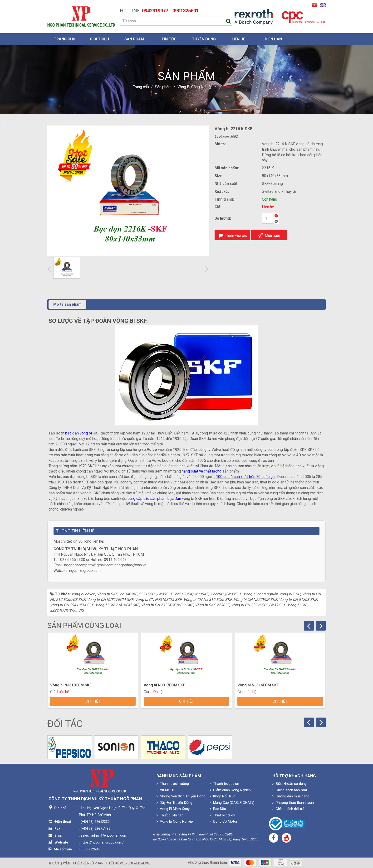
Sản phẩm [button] (134, 39)
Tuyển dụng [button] (204, 39)
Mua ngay (269, 235)
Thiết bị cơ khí (222, 815)
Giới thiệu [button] (99, 39)
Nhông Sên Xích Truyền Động (181, 796)
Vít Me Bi (165, 790)
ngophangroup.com (85, 571)
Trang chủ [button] (65, 39)
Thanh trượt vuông (173, 784)
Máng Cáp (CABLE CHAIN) (232, 803)
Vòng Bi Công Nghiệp (175, 821)
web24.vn (141, 863)
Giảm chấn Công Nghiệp (230, 790)
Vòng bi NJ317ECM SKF (164, 685)
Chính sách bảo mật (290, 790)
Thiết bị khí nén (170, 815)
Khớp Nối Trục (223, 796)
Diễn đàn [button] (273, 39)
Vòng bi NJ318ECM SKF (71, 685)
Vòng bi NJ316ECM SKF (258, 685)
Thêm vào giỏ (233, 235)
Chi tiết (93, 701)
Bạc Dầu (218, 809)
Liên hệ (268, 207)
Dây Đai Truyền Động (174, 803)
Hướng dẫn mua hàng (291, 796)
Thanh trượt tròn (224, 784)
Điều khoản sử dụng (290, 784)
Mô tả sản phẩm (67, 304)
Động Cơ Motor (224, 821)
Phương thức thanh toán (293, 803)
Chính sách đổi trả (288, 809)
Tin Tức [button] (169, 39)
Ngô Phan (95, 863)
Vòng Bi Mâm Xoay (173, 809)
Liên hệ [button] (238, 39)
